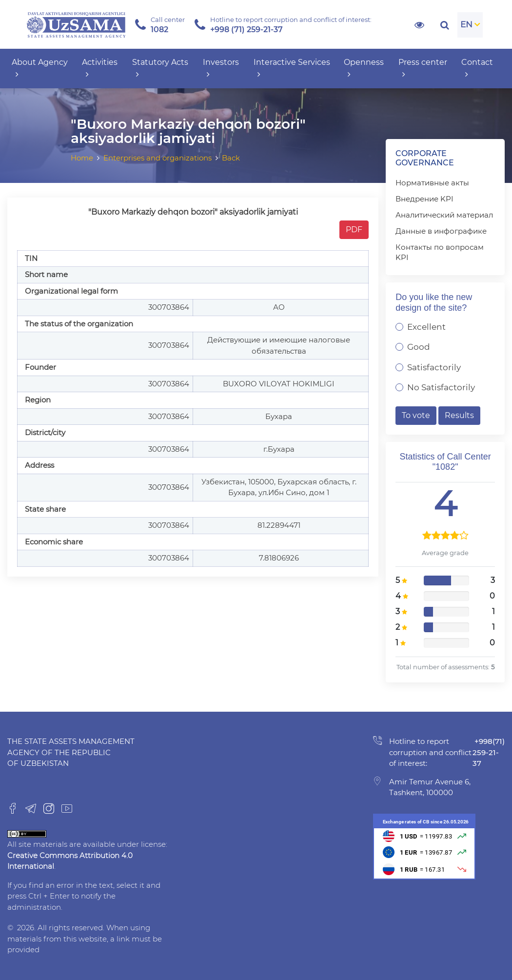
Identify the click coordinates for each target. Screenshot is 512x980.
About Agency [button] (40, 68)
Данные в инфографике (441, 231)
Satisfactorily (434, 367)
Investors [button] (221, 68)
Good (419, 347)
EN (466, 24)
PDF (354, 230)
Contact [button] (477, 68)
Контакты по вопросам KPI (440, 252)
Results (459, 415)
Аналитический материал (444, 215)
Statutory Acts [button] (160, 68)
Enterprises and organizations (158, 158)
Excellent (426, 327)
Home (82, 158)
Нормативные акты (432, 183)
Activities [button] (100, 68)
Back (231, 158)
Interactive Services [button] (292, 68)
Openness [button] (364, 68)
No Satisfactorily (441, 387)
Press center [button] (423, 68)
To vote (416, 415)
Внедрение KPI (424, 199)
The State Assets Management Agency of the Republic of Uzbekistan (71, 752)
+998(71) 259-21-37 (489, 752)
